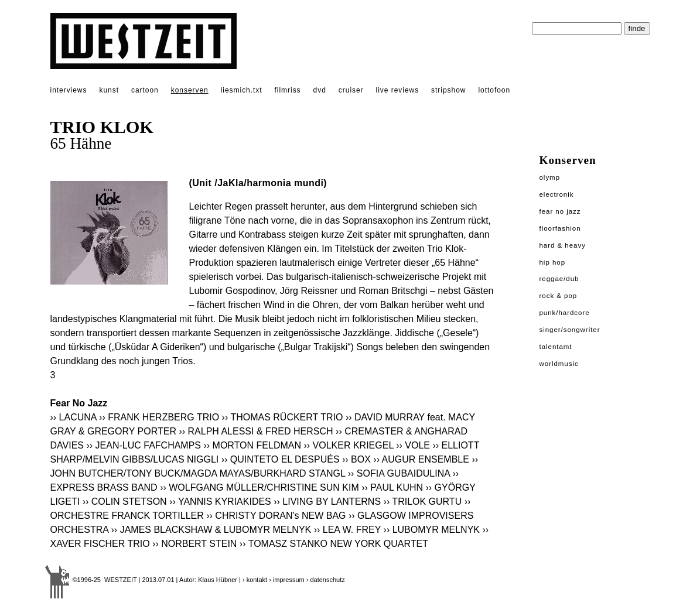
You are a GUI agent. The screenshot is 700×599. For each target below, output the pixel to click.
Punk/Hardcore (565, 313)
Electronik (557, 194)
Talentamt (556, 347)
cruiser (351, 90)
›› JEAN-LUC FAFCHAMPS (144, 445)
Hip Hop (553, 262)
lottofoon (494, 90)
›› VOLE (413, 445)
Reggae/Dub (559, 279)
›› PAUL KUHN (392, 487)
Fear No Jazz (560, 211)
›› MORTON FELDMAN (252, 445)
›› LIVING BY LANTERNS (327, 502)
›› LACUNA (74, 417)
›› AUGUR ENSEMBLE (421, 459)
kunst (109, 90)
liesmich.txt (242, 90)
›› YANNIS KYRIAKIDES (220, 502)
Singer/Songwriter (570, 330)
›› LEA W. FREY (347, 530)
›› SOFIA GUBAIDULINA (399, 473)
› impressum (287, 580)
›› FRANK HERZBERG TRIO (159, 417)
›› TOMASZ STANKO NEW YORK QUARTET (334, 544)
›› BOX (356, 459)
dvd (320, 90)
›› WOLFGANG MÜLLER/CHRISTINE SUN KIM (259, 487)
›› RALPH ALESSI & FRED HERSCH (256, 431)
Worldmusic (559, 364)
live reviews (398, 90)
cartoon (145, 90)
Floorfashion (560, 228)
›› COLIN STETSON (125, 502)
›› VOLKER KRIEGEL (348, 445)
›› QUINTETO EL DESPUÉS (281, 459)
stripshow (448, 90)
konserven (190, 90)
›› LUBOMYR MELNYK (432, 530)
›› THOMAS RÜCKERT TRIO (283, 417)
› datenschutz (326, 580)
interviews (69, 90)
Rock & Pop (559, 296)
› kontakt (255, 580)
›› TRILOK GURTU (423, 502)
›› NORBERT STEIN (194, 544)
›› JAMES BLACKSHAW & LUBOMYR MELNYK (211, 530)
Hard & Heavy (563, 245)
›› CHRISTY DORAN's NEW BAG (276, 516)
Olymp (550, 177)
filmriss (288, 90)
